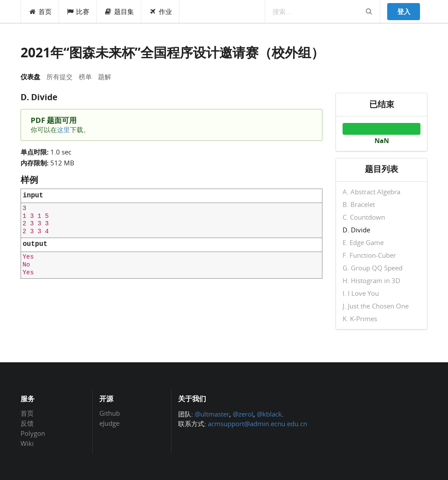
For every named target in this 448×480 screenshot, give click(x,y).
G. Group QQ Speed (373, 268)
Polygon (33, 433)
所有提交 (59, 77)
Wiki (27, 443)
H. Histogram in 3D (371, 280)
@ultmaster (212, 414)
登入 (404, 11)
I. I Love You (361, 293)
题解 (105, 77)
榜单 (85, 77)
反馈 (27, 423)
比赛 (78, 11)
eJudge (109, 423)
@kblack (269, 414)
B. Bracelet (359, 204)
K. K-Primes (360, 318)
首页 (40, 11)
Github (110, 413)
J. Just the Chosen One (376, 306)
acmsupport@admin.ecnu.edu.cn (257, 424)
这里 (63, 130)
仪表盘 (30, 77)
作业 (160, 11)
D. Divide (356, 230)
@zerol (243, 414)
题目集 (119, 11)
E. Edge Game (363, 242)
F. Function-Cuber (369, 255)
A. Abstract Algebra (371, 192)
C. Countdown (364, 217)
